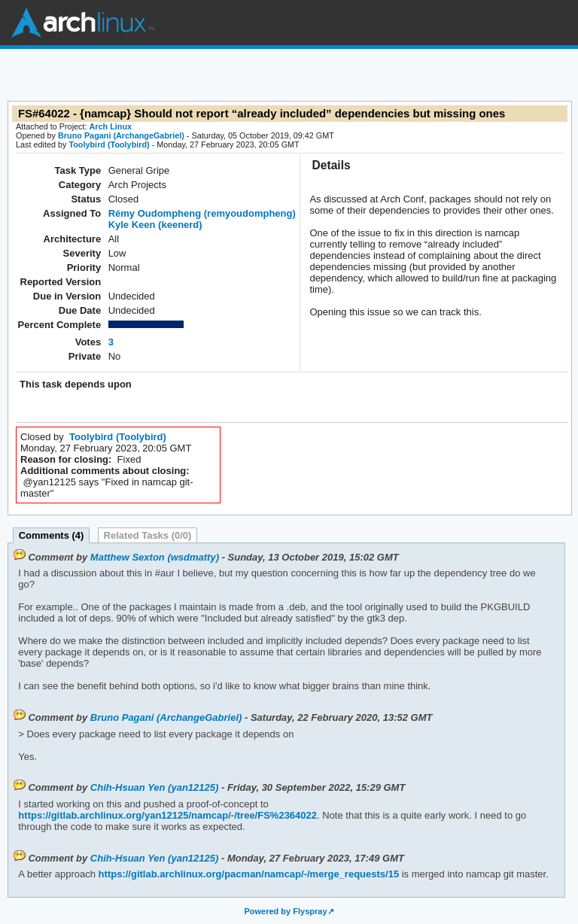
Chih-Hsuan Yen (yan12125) (155, 787)
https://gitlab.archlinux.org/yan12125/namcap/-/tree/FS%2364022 (167, 815)
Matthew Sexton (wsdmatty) (155, 557)
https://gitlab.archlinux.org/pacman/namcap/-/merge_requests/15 (247, 874)
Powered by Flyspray (285, 911)
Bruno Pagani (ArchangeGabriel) (121, 135)
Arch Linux (83, 23)
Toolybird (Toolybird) (109, 144)
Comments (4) (52, 535)
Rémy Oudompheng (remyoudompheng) (202, 213)
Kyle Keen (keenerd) (155, 225)
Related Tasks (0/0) (148, 535)
